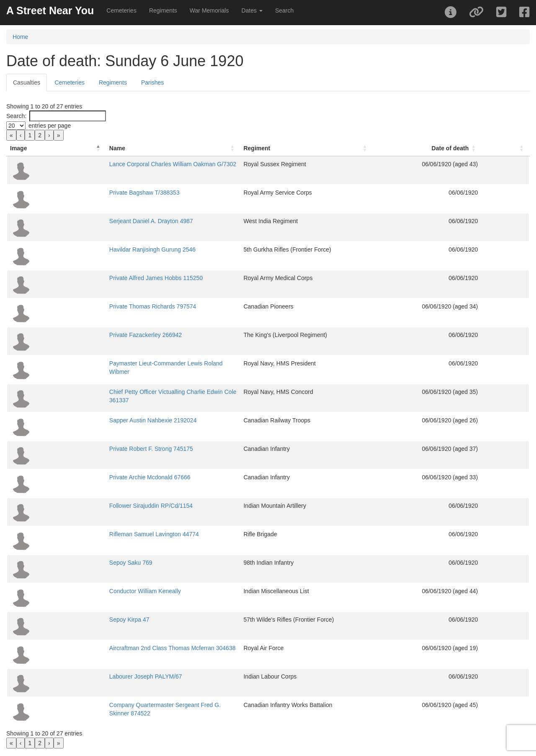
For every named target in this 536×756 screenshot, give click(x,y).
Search (284, 10)
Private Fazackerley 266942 (94, 335)
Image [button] (18, 148)
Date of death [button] (475, 148)
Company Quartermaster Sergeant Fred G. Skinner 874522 (134, 705)
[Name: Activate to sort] (165, 148)
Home (20, 37)
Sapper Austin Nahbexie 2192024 (101, 420)
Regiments (163, 10)
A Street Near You (50, 10)
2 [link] (40, 135)
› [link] (49, 135)
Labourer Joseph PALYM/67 (94, 676)
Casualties (27, 82)
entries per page (50, 126)
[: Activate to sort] (518, 148)
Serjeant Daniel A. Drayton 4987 (99, 221)
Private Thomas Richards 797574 (101, 306)
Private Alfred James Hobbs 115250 (104, 278)
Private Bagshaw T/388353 (93, 193)
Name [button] (65, 148)
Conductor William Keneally (93, 591)
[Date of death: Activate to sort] (461, 148)
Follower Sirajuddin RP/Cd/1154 (99, 506)
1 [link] (30, 135)
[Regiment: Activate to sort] (347, 148)
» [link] (59, 135)
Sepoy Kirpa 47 (77, 620)
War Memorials (209, 10)
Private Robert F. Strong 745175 (99, 449)
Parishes (152, 82)
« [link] (11, 135)
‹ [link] (21, 135)
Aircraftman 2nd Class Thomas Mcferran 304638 (121, 648)
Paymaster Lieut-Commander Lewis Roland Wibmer (125, 363)
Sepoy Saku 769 (79, 563)
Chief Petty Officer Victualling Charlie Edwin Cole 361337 (131, 392)
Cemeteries (121, 10)
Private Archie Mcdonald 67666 (98, 477)
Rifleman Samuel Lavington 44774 (102, 534)
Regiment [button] (294, 148)
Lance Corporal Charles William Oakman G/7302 (121, 164)
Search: (16, 116)
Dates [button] (252, 10)
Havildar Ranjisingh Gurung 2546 (100, 249)
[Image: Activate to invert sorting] (30, 148)
